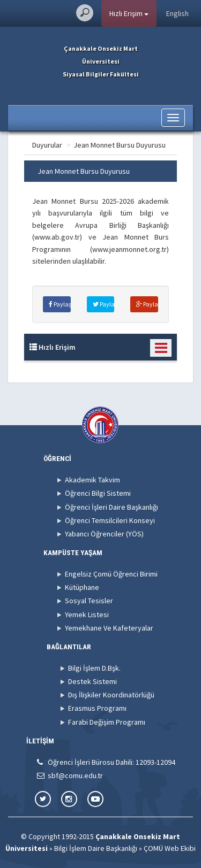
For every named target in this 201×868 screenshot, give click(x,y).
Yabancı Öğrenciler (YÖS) (104, 534)
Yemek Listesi (87, 614)
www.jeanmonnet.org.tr (129, 249)
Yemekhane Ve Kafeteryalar (109, 628)
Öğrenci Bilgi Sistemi (98, 493)
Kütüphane (82, 587)
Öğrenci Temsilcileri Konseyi (110, 520)
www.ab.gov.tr (57, 237)
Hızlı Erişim (129, 13)
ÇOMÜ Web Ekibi (170, 848)
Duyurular (47, 145)
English (177, 13)
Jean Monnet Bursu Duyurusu (120, 145)
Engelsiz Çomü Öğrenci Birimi (111, 574)
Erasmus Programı (97, 708)
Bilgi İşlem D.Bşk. (94, 668)
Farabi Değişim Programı (107, 722)
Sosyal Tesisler (89, 601)
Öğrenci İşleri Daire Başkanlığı (111, 507)
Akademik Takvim (92, 480)
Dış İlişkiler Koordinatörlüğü (111, 695)
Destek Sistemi (92, 681)
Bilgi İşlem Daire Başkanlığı (96, 848)
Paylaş (60, 304)
